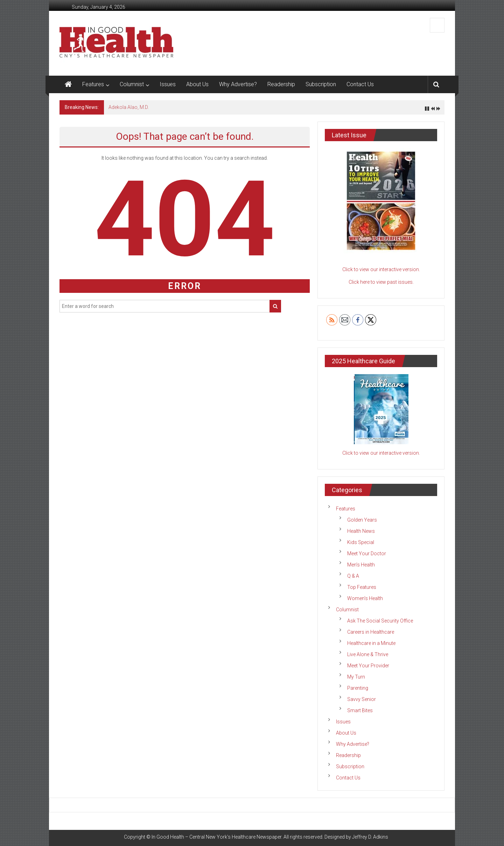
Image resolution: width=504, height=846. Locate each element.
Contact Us (360, 84)
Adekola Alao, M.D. (129, 107)
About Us (197, 84)
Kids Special (361, 542)
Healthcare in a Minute (371, 643)
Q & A (353, 576)
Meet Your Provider (368, 666)
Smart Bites (360, 710)
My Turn (356, 677)
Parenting (358, 688)
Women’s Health (365, 598)
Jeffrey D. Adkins (370, 837)
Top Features (362, 587)
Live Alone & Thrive (368, 654)
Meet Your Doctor (367, 553)
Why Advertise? (238, 84)
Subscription (321, 84)
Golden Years (362, 520)
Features (93, 84)
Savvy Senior (362, 699)
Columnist (132, 84)
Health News (361, 531)
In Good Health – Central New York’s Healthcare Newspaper (216, 837)
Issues (168, 84)
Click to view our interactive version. (381, 269)
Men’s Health (361, 565)
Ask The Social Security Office (380, 621)
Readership (281, 84)
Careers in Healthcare (371, 632)
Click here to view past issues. (381, 282)
